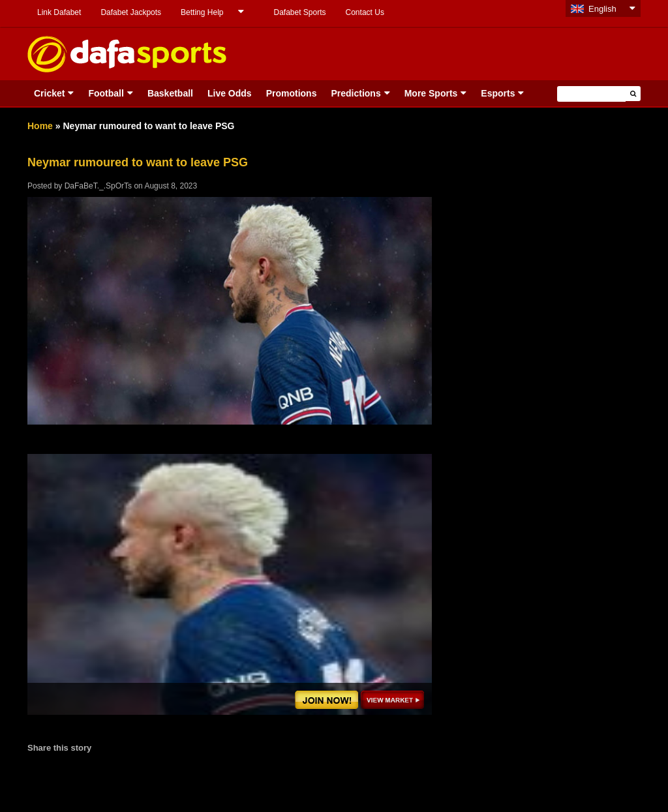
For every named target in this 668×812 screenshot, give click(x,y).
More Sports (431, 93)
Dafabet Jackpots (131, 12)
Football (106, 93)
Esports (498, 93)
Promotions (292, 93)
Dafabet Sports (299, 12)
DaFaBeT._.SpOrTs (98, 186)
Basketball (170, 93)
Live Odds (230, 93)
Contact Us (365, 12)
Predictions (356, 93)
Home (40, 126)
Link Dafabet (59, 12)
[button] (633, 94)
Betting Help (202, 12)
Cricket (49, 93)
